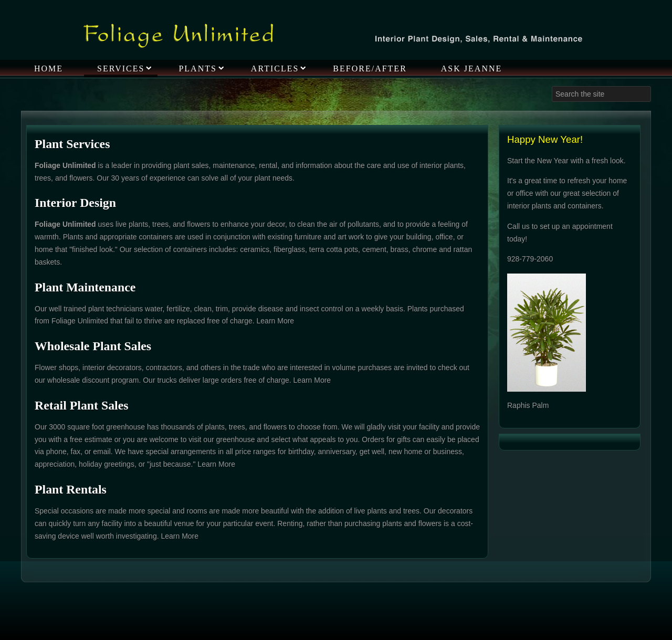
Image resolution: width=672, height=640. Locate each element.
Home (49, 69)
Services (121, 69)
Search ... (552, 86)
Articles (275, 69)
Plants (197, 69)
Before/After (370, 69)
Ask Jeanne (471, 69)
